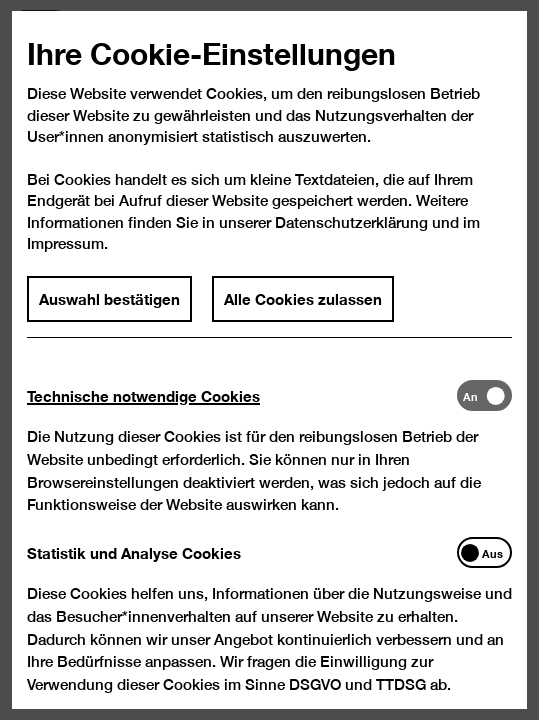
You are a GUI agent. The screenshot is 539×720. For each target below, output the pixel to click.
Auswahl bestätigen (110, 318)
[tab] (242, 415)
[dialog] (269, 360)
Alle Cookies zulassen (303, 318)
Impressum (66, 262)
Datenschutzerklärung (351, 241)
